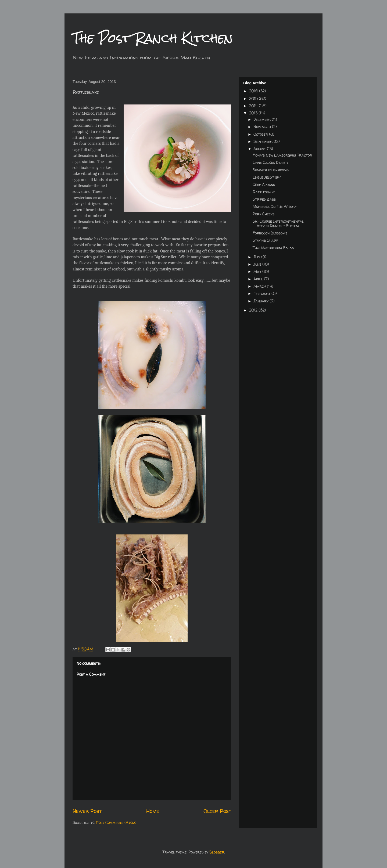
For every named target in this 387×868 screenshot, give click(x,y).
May (258, 271)
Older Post (217, 811)
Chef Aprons (264, 184)
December (263, 119)
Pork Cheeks (264, 214)
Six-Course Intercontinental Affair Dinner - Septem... (278, 223)
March (260, 286)
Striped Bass (264, 199)
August (260, 149)
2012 (254, 310)
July (257, 257)
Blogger (217, 852)
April (259, 279)
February (262, 293)
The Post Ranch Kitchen (153, 38)
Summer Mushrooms (271, 170)
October (261, 134)
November (263, 127)
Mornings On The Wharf (275, 206)
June (258, 264)
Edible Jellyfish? (267, 177)
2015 (254, 98)
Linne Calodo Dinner (270, 162)
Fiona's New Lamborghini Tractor (282, 155)
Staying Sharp (265, 240)
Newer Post (87, 811)
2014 (254, 106)
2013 (254, 113)
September (264, 141)
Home (153, 811)
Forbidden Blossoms (270, 233)
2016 (254, 91)
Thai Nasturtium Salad (273, 248)
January (261, 301)
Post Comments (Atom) (116, 822)
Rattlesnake (264, 192)
